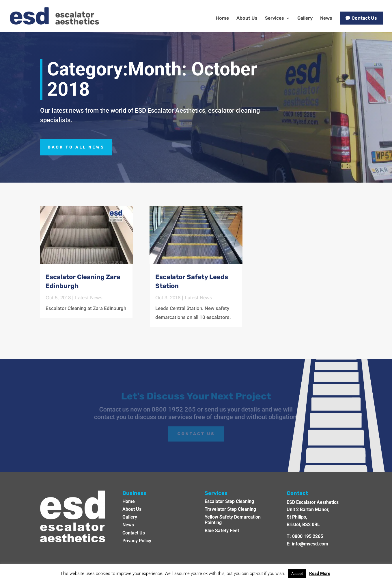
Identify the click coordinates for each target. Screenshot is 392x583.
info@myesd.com (310, 544)
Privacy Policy (137, 541)
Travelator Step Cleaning (230, 509)
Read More (320, 573)
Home (222, 18)
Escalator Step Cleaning (229, 501)
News (326, 18)
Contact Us (364, 18)
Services (275, 18)
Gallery (305, 18)
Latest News (89, 298)
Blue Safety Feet (222, 531)
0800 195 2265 (308, 536)
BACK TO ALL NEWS (76, 147)
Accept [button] (297, 574)
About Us (247, 18)
